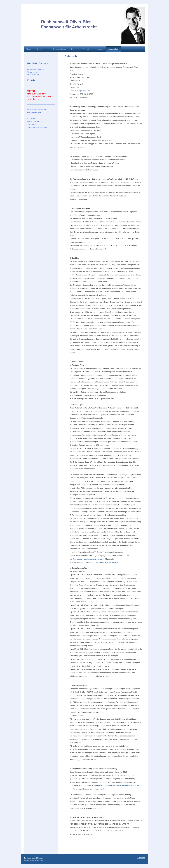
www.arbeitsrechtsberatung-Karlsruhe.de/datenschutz (119, 785)
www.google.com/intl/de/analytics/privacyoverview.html (95, 562)
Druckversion (30, 858)
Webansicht (141, 858)
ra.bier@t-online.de (83, 91)
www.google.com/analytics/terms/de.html (90, 559)
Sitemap (40, 858)
